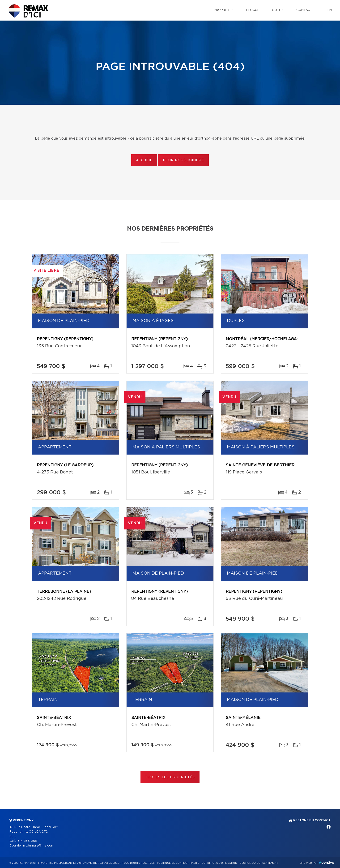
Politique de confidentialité (178, 863)
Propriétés (224, 10)
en (330, 10)
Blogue (253, 10)
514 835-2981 (28, 841)
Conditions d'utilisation (219, 863)
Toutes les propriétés (170, 777)
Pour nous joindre (183, 160)
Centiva (327, 862)
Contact (304, 10)
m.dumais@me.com (39, 846)
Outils (278, 10)
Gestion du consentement (259, 863)
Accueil (144, 160)
